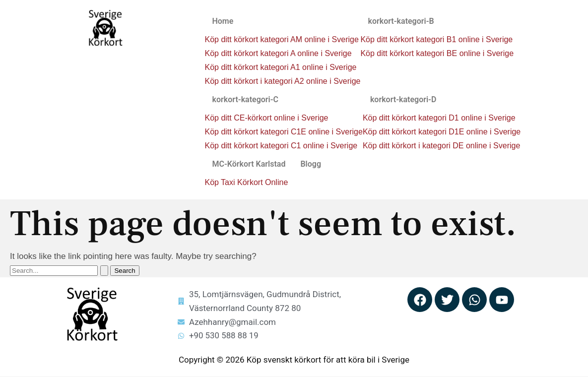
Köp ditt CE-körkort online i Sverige (266, 118)
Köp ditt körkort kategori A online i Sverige (278, 53)
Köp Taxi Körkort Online (246, 182)
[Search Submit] (104, 271)
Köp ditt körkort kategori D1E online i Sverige (442, 132)
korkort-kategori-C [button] (245, 99)
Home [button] (223, 21)
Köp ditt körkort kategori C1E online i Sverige (283, 132)
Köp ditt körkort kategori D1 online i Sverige (439, 118)
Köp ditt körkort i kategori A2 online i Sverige (282, 81)
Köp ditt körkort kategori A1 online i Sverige (280, 67)
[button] (282, 21)
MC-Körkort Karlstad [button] (249, 164)
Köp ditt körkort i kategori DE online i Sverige (441, 146)
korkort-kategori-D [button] (403, 99)
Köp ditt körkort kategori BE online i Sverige (437, 53)
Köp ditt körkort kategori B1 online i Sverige (436, 39)
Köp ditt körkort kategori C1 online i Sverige (281, 146)
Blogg (311, 164)
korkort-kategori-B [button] (401, 21)
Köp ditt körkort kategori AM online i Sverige (281, 39)
